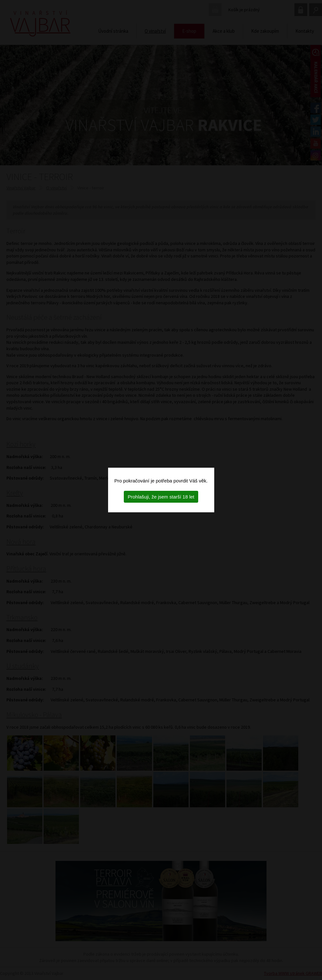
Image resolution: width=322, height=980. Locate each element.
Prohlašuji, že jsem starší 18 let (161, 497)
